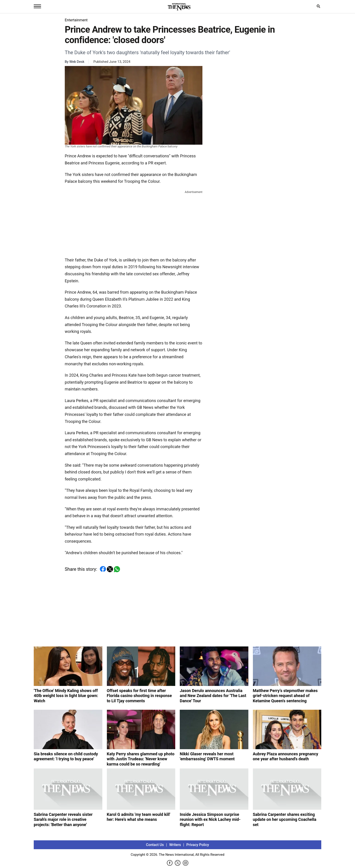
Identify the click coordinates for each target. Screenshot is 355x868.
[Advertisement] (134, 223)
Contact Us (155, 845)
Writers (175, 845)
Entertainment (76, 20)
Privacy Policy (198, 845)
